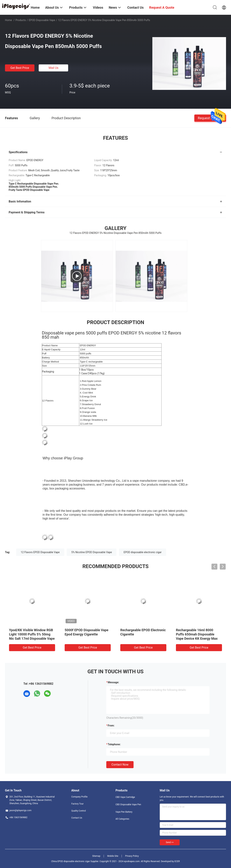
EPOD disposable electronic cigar (143, 552)
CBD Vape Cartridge (125, 797)
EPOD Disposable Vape (42, 20)
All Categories (122, 819)
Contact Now (120, 765)
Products (21, 20)
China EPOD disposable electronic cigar (71, 861)
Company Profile (79, 797)
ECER (177, 861)
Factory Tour (77, 804)
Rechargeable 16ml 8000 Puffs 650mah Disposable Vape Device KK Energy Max (197, 634)
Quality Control (79, 811)
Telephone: (114, 744)
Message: (113, 682)
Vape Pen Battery (124, 812)
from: (111, 726)
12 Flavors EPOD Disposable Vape (40, 552)
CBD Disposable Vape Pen (128, 805)
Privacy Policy (132, 856)
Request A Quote (210, 118)
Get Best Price (20, 68)
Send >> (170, 842)
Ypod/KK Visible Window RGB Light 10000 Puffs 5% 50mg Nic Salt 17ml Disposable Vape (32, 634)
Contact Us (77, 818)
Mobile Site (113, 856)
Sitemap (96, 856)
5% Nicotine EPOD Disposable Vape (92, 552)
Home (8, 20)
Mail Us (54, 68)
